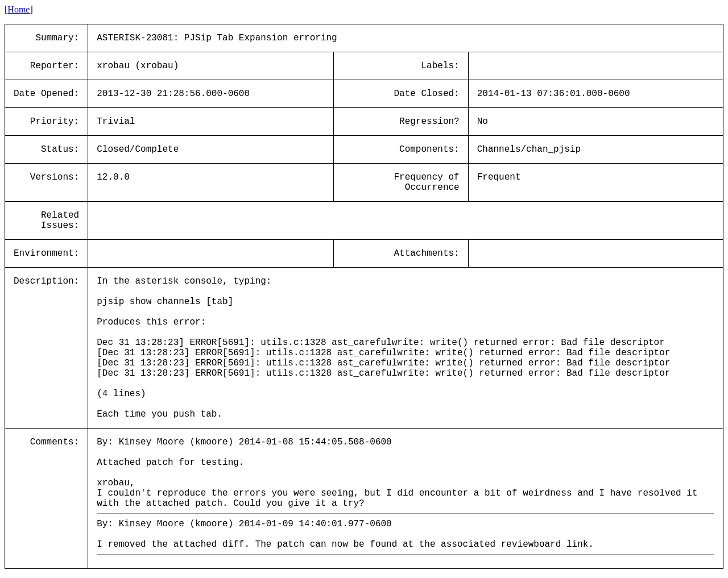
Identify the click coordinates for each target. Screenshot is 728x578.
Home (18, 9)
